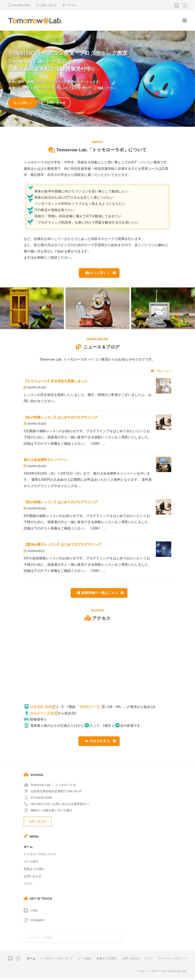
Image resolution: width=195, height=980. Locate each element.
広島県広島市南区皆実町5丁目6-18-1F (53, 793)
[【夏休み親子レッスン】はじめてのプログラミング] (164, 550)
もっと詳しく (23, 103)
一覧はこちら (161, 371)
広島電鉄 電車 (41, 708)
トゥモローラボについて (40, 856)
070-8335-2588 (38, 799)
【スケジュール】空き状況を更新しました (57, 382)
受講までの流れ (34, 870)
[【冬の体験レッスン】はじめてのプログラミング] (164, 423)
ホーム (28, 848)
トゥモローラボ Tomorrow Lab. (166, 973)
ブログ (28, 885)
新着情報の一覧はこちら (97, 594)
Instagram (37, 921)
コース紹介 (31, 863)
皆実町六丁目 (90, 708)
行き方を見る (97, 742)
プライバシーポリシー (172, 960)
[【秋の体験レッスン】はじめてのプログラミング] (164, 507)
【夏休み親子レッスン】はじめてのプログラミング (62, 545)
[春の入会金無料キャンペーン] (164, 465)
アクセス (72, 5)
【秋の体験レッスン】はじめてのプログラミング (61, 503)
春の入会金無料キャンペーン (46, 460)
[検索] (118, 939)
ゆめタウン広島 (42, 714)
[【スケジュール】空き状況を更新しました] (164, 386)
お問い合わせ (49, 5)
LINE (34, 912)
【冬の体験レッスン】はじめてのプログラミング (61, 418)
